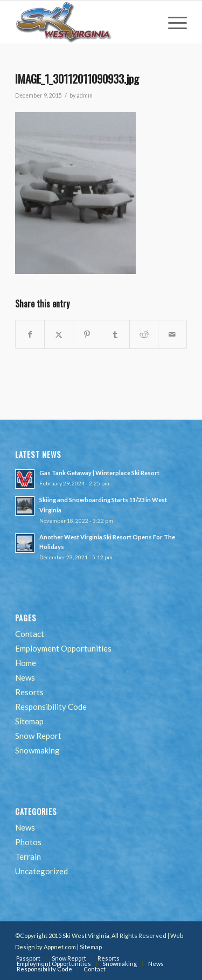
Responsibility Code (51, 707)
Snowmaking (37, 750)
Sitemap (29, 721)
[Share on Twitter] (59, 334)
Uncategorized (41, 871)
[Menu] (172, 22)
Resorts (29, 692)
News (25, 677)
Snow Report (38, 736)
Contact (30, 634)
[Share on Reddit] (144, 334)
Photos (28, 842)
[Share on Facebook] (30, 334)
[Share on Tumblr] (115, 334)
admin (85, 95)
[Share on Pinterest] (87, 334)
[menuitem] (172, 22)
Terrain (28, 856)
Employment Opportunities (63, 648)
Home (26, 663)
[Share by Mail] (172, 334)
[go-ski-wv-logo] (84, 22)
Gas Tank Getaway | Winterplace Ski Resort (99, 473)
